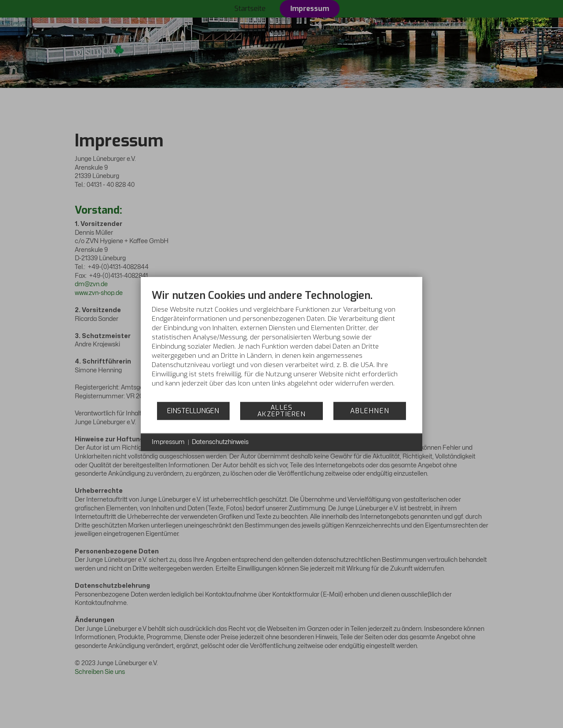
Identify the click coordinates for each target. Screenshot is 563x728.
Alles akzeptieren (282, 411)
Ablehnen (370, 411)
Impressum (168, 442)
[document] (281, 345)
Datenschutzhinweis (220, 442)
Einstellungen (193, 411)
